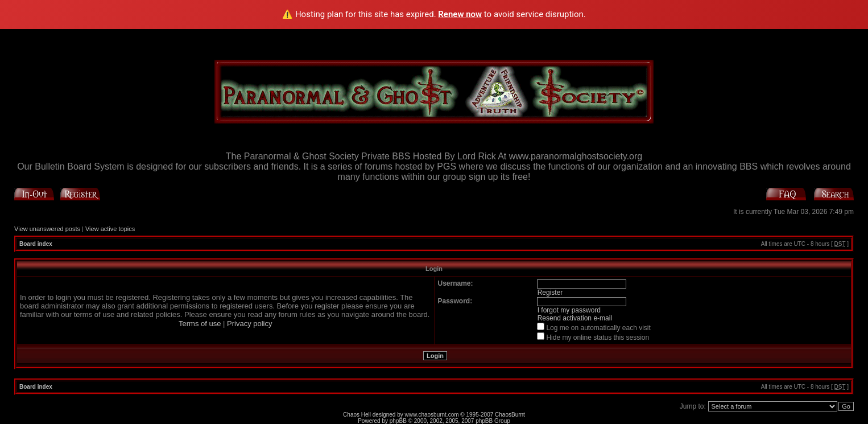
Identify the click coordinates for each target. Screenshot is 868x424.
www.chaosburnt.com (432, 415)
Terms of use (200, 324)
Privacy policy (249, 324)
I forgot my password (569, 310)
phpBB (398, 421)
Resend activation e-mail (575, 318)
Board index (36, 244)
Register (550, 293)
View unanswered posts (47, 229)
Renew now (460, 14)
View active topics (110, 229)
